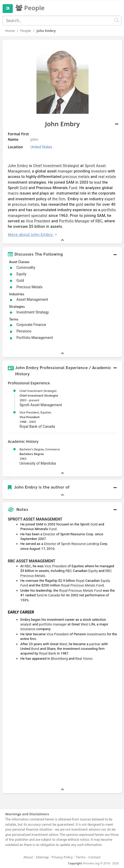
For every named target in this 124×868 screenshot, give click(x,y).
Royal (80, 581)
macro (13, 193)
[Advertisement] (62, 725)
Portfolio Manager (74, 221)
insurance (28, 629)
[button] (62, 254)
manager (65, 171)
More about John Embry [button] (30, 234)
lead (98, 182)
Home (10, 31)
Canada (54, 595)
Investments (97, 634)
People (26, 31)
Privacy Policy (62, 857)
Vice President (38, 221)
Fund (73, 188)
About (28, 857)
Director (49, 534)
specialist (39, 216)
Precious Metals (33, 576)
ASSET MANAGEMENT (36, 561)
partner (95, 644)
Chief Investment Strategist (56, 166)
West (85, 624)
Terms (80, 857)
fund (40, 595)
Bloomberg (59, 659)
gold (79, 204)
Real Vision (84, 659)
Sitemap (42, 857)
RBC (99, 221)
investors (99, 171)
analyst (26, 624)
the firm (59, 199)
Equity (93, 571)
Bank (52, 653)
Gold (23, 188)
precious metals (76, 177)
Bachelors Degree (32, 454)
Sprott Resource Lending (80, 544)
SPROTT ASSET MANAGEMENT (35, 519)
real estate (107, 177)
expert (110, 199)
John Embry (18, 166)
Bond (35, 649)
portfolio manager (53, 624)
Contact (94, 857)
